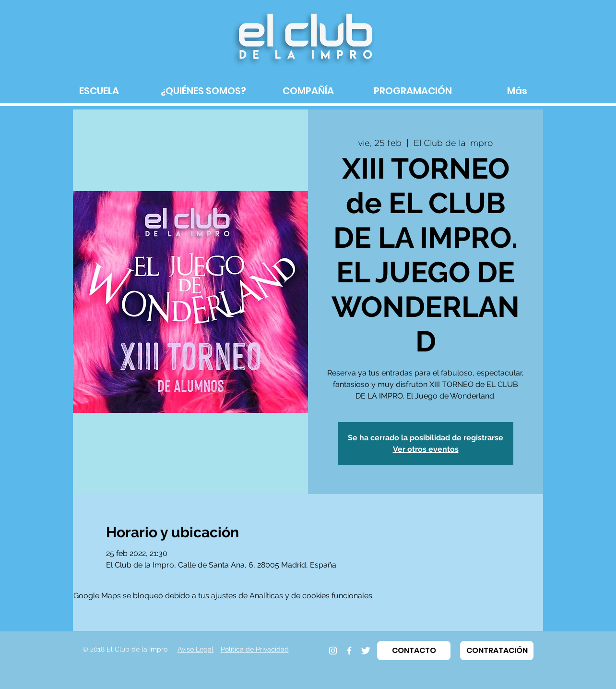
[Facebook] (349, 651)
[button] (414, 651)
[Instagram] (333, 651)
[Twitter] (366, 651)
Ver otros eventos (426, 449)
